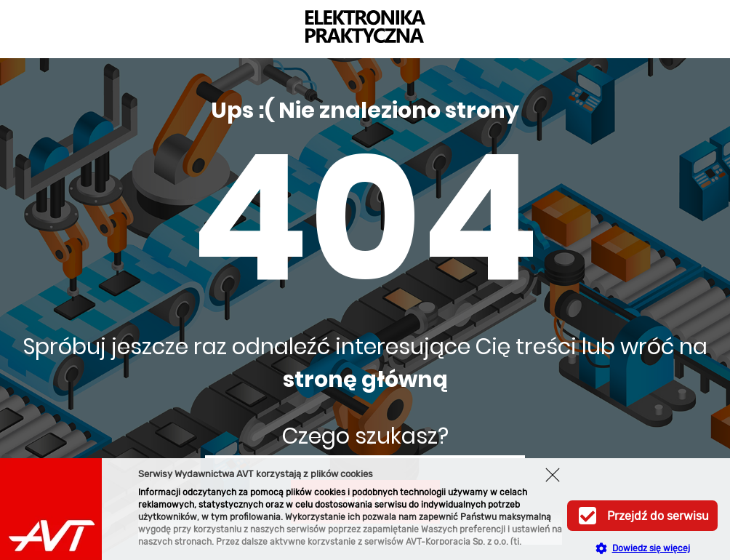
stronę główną (365, 380)
